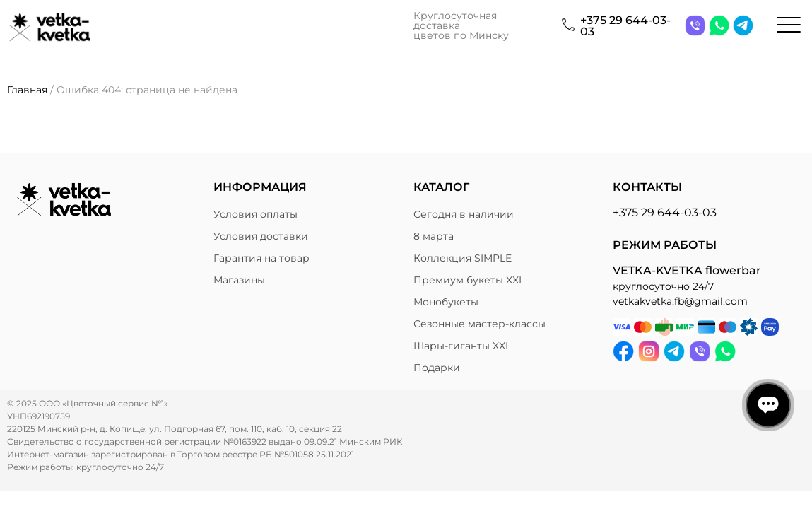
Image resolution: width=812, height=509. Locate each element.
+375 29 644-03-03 (625, 26)
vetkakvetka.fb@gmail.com (680, 301)
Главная (27, 90)
